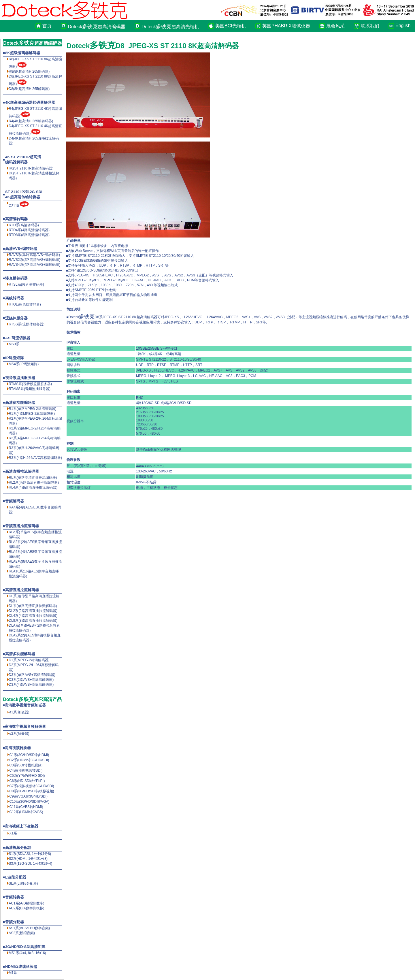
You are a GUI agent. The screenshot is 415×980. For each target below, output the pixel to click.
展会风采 (335, 26)
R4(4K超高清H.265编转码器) (31, 121)
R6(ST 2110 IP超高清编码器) (31, 168)
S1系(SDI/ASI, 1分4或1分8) (30, 854)
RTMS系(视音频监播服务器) (30, 384)
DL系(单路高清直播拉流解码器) (33, 606)
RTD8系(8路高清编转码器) (29, 235)
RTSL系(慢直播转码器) (26, 284)
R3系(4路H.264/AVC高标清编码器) (35, 458)
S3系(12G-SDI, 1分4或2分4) (30, 864)
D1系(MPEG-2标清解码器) (29, 660)
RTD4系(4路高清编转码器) (29, 230)
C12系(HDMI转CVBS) (26, 812)
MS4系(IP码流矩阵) (24, 364)
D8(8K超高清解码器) (29, 89)
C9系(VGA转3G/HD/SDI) (28, 796)
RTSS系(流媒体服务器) (27, 324)
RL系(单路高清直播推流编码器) (33, 478)
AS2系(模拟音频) (22, 933)
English (402, 26)
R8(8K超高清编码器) (29, 71)
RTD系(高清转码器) (24, 225)
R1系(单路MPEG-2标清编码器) (32, 409)
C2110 (14, 206)
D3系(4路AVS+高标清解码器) (31, 685)
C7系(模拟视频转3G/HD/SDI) (32, 786)
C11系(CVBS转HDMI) (26, 807)
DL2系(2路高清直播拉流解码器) (33, 611)
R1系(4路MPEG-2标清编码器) (32, 414)
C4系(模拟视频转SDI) (26, 770)
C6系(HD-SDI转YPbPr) (27, 781)
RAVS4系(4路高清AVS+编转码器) (34, 265)
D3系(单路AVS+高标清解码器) (32, 675)
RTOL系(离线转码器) (25, 304)
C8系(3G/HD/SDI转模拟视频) (32, 791)
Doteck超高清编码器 (97, 27)
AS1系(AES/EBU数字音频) (29, 928)
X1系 (13, 833)
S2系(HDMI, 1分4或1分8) (28, 859)
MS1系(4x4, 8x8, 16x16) (27, 953)
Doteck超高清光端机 (170, 27)
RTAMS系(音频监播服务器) (30, 389)
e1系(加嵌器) (19, 712)
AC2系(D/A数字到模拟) (26, 908)
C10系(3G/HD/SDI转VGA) (29, 802)
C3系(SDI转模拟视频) (26, 765)
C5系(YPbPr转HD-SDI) (27, 776)
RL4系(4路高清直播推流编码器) (33, 487)
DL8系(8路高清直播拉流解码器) (33, 621)
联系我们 (370, 26)
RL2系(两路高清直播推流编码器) (34, 483)
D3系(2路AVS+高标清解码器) (31, 680)
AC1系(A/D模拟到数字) (26, 903)
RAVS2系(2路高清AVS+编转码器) (34, 260)
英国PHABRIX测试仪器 (286, 26)
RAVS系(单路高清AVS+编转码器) (34, 255)
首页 (47, 26)
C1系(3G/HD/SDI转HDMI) (29, 755)
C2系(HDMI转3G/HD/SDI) (29, 760)
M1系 (13, 973)
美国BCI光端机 (231, 26)
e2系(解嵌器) (19, 734)
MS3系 (14, 344)
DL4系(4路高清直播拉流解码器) (33, 616)
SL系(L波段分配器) (23, 883)
